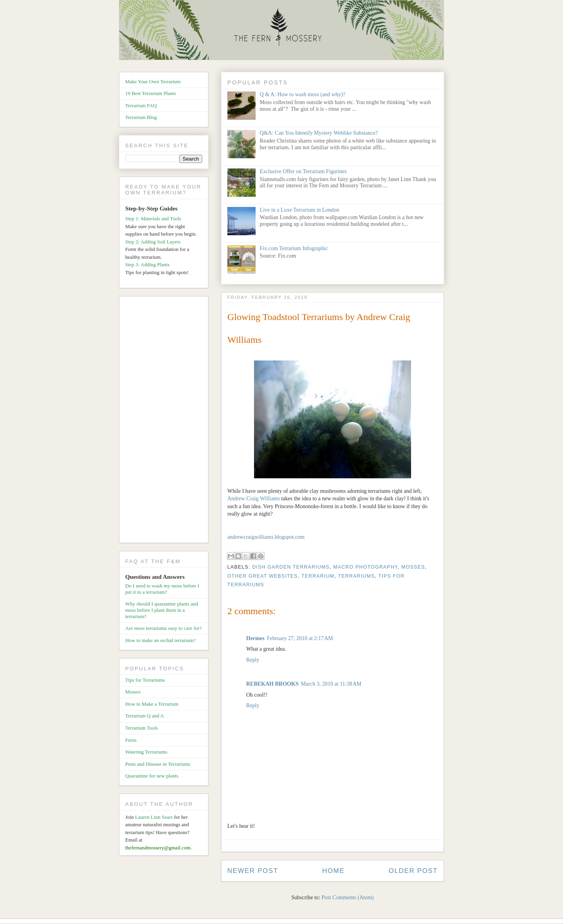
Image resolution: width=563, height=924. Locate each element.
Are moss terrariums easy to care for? (164, 628)
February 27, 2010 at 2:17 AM (300, 638)
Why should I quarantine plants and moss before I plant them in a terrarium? (162, 610)
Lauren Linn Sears (154, 817)
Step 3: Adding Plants (147, 264)
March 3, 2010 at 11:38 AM (331, 684)
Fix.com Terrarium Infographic (294, 248)
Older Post (413, 871)
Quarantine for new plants (152, 776)
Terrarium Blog (141, 117)
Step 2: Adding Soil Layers (153, 242)
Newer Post (253, 871)
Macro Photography (366, 567)
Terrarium (318, 576)
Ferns (131, 740)
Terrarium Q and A (144, 716)
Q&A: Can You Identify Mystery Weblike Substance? (319, 133)
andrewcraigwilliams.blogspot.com (266, 537)
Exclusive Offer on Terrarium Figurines (303, 171)
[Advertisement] (167, 421)
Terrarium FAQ (141, 105)
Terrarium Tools (142, 728)
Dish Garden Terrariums (291, 567)
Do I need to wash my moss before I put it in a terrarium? (162, 589)
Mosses (413, 567)
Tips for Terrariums (145, 680)
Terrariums (356, 576)
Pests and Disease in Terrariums (158, 764)
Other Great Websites (262, 576)
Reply (253, 660)
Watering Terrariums (146, 752)
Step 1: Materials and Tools (153, 219)
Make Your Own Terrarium (153, 81)
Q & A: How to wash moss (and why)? (303, 94)
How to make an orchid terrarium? (160, 640)
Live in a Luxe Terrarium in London (300, 210)
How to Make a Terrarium (152, 704)
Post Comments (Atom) (348, 897)
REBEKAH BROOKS (272, 684)
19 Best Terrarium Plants (151, 93)
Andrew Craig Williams (254, 499)
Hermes (255, 638)
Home (334, 871)
